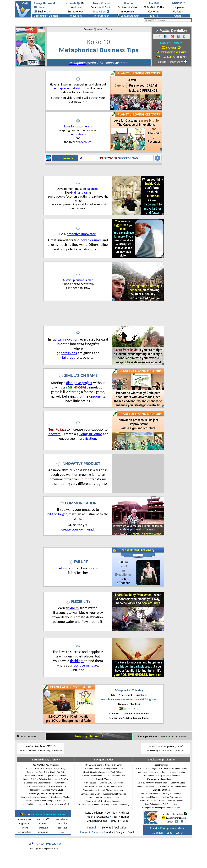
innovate (54, 434)
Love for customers (77, 126)
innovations (78, 134)
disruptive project (79, 383)
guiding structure (90, 434)
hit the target (57, 514)
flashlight (77, 661)
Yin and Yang (82, 193)
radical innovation (65, 339)
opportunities (67, 353)
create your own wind (78, 529)
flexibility (73, 608)
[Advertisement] (103, 313)
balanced (93, 189)
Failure (62, 568)
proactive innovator (81, 234)
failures (68, 357)
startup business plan (79, 280)
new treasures (91, 240)
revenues (85, 142)
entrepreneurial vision (69, 88)
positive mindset (86, 665)
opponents (97, 396)
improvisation (86, 438)
